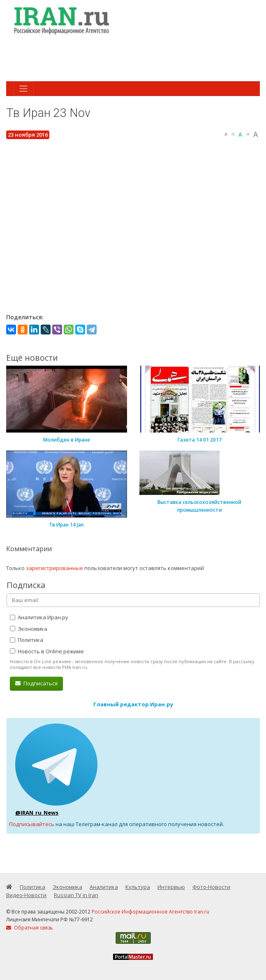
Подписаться (36, 683)
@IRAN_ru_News (37, 813)
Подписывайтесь (32, 824)
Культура (138, 887)
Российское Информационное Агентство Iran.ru (150, 912)
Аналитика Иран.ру (39, 617)
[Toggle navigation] (23, 89)
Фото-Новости (211, 887)
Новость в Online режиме (47, 651)
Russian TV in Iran (76, 895)
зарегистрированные (54, 568)
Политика (27, 640)
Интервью (171, 887)
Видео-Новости (26, 895)
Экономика (29, 629)
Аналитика (104, 887)
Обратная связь (30, 928)
